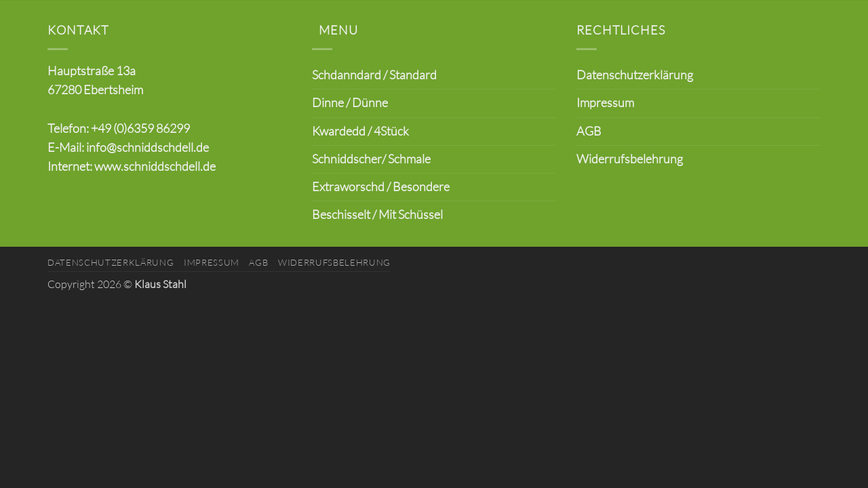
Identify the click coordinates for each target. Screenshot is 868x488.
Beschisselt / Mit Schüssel (377, 215)
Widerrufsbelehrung (630, 159)
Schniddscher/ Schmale (371, 159)
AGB (589, 131)
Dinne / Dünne (350, 103)
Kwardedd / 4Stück (360, 131)
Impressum (605, 103)
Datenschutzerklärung (635, 75)
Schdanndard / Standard (374, 75)
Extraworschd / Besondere (381, 187)
